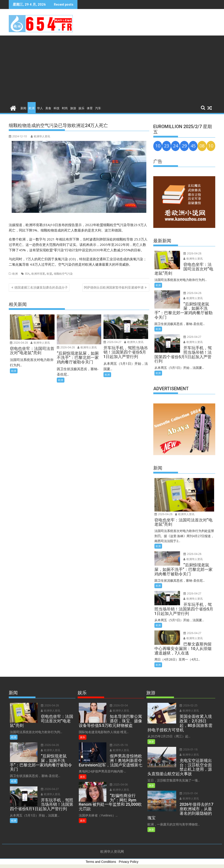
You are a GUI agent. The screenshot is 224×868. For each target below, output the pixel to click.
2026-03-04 (119, 705)
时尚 (65, 108)
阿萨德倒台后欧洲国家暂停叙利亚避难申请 (114, 287)
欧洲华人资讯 (40, 136)
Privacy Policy (128, 862)
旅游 (73, 108)
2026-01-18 (189, 749)
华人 (40, 108)
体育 (90, 108)
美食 (48, 108)
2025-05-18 (119, 745)
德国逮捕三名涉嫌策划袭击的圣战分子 (41, 287)
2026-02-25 (189, 705)
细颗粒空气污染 (63, 274)
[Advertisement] (112, 69)
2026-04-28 (19, 343)
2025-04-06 (119, 785)
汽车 (98, 108)
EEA (27, 274)
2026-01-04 (189, 793)
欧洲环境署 (38, 274)
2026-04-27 (112, 342)
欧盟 (49, 274)
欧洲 (32, 108)
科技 (57, 108)
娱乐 (81, 108)
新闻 (23, 108)
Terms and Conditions (101, 862)
